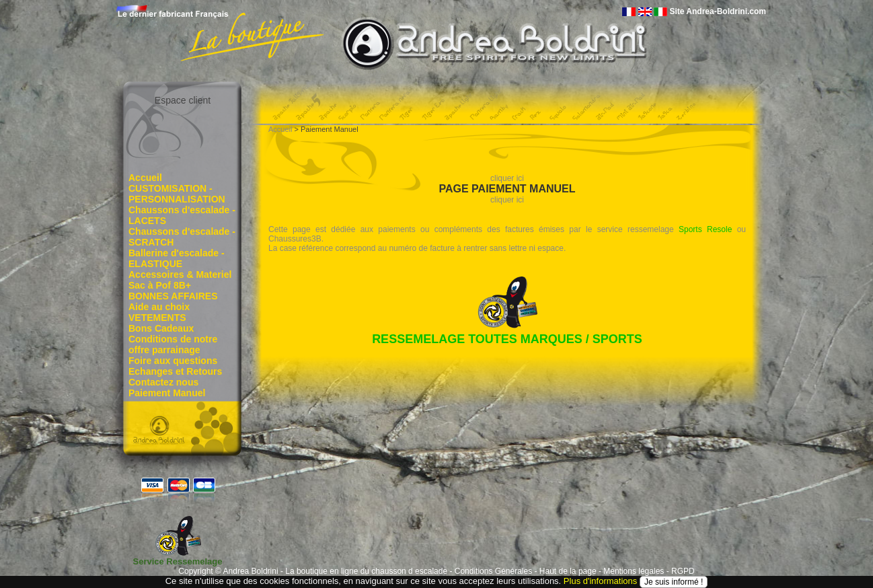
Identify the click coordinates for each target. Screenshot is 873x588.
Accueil (145, 178)
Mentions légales (634, 571)
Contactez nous (163, 382)
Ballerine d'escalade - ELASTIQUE (177, 258)
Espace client (183, 100)
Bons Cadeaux (161, 328)
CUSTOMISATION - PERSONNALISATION (177, 194)
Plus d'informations (600, 581)
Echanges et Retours (175, 371)
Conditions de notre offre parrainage (173, 344)
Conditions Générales (493, 571)
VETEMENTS (157, 318)
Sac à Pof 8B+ (160, 285)
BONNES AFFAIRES (173, 296)
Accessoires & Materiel (180, 274)
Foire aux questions (173, 361)
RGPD (683, 571)
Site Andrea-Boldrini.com (718, 11)
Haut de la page (568, 571)
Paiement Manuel (167, 393)
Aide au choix (159, 307)
